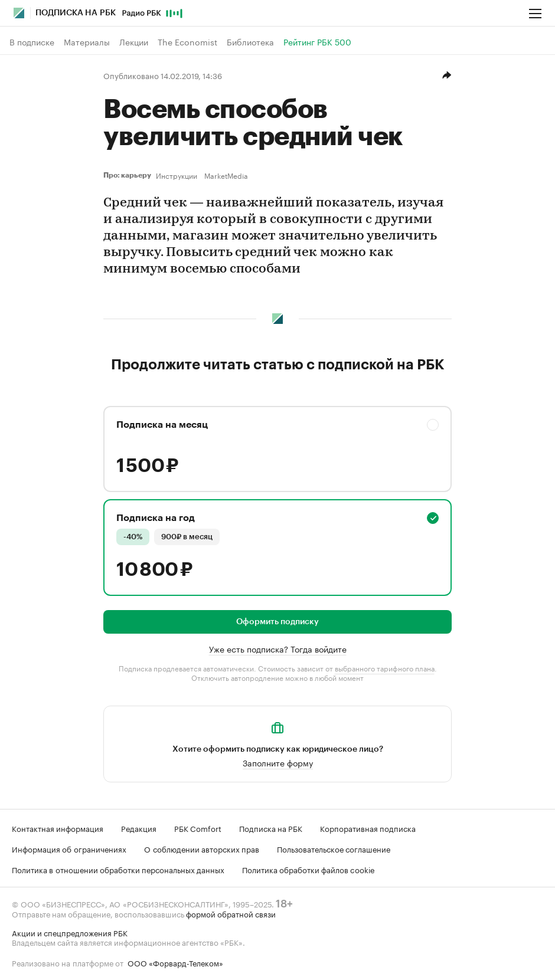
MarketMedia (226, 175)
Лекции (134, 42)
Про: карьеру (127, 175)
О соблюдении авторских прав (202, 848)
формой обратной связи (231, 913)
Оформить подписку (277, 622)
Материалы (87, 42)
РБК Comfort (198, 828)
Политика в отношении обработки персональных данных (118, 869)
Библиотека (250, 42)
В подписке (32, 42)
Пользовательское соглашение (334, 848)
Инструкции (177, 175)
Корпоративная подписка (368, 828)
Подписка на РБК (271, 828)
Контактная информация (58, 828)
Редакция (139, 828)
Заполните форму (278, 762)
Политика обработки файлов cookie (308, 869)
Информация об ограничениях (69, 848)
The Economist (187, 42)
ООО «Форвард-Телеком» (175, 962)
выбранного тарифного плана (385, 668)
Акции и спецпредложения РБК (70, 932)
